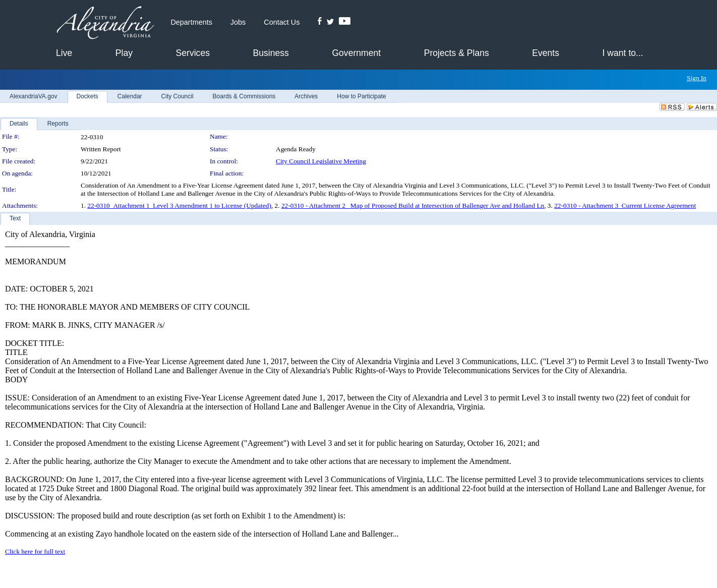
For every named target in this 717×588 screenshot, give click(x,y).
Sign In (697, 78)
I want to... (623, 53)
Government (356, 53)
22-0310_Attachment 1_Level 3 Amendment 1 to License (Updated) (179, 205)
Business (271, 53)
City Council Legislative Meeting (321, 161)
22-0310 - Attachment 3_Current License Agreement (625, 205)
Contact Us (282, 22)
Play (124, 53)
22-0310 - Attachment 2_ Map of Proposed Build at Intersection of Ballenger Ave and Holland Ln (413, 205)
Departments (191, 22)
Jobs (238, 22)
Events (546, 53)
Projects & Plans (457, 53)
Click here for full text (35, 551)
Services (193, 53)
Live (64, 53)
